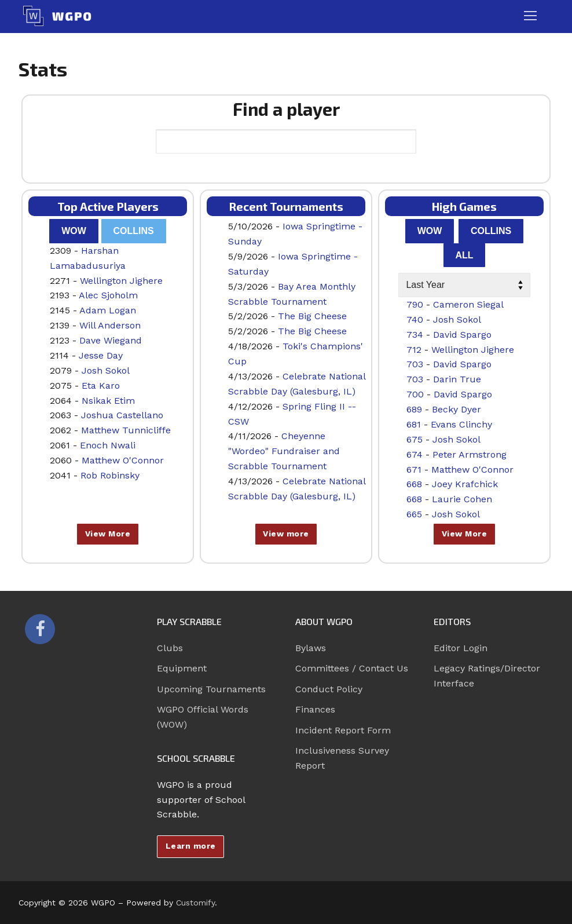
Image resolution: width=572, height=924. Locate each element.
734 (415, 335)
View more (286, 534)
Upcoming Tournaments (211, 689)
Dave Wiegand (111, 340)
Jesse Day (101, 355)
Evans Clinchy (461, 424)
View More (108, 534)
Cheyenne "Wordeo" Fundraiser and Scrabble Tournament (284, 451)
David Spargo (462, 335)
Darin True (457, 379)
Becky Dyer (456, 409)
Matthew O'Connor (123, 460)
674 (415, 454)
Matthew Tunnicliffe (126, 430)
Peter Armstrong (470, 454)
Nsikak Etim (108, 401)
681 (414, 424)
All (464, 255)
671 (414, 470)
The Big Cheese (312, 316)
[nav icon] (530, 16)
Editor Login (461, 648)
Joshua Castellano (122, 415)
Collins (134, 231)
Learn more (191, 846)
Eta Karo (101, 386)
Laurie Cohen (462, 499)
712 (414, 350)
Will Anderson (110, 325)
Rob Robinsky (110, 475)
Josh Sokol (106, 370)
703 (415, 364)
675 (415, 439)
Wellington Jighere (121, 281)
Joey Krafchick (465, 484)
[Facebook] (40, 629)
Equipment (182, 668)
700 (415, 394)
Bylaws (311, 648)
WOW (74, 231)
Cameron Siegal (468, 304)
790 (415, 304)
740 (415, 319)
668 (414, 484)
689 (414, 409)
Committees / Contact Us (352, 668)
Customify (195, 903)
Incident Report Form (343, 730)
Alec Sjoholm (108, 295)
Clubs (170, 648)
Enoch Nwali (108, 445)
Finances (315, 709)
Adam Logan (108, 310)
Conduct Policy (329, 689)
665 (414, 514)
